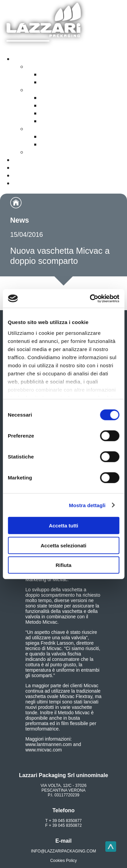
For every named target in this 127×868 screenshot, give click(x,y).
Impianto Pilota (62, 121)
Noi (18, 183)
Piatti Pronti (44, 90)
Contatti (25, 168)
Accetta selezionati (63, 545)
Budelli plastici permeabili (77, 144)
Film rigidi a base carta (74, 74)
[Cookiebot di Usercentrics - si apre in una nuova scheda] (90, 298)
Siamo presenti (35, 175)
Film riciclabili (47, 67)
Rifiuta (63, 565)
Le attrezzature (62, 113)
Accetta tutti (63, 526)
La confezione (61, 98)
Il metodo (54, 105)
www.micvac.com (44, 750)
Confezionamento (53, 152)
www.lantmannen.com (49, 744)
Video (22, 160)
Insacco (38, 129)
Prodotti (25, 59)
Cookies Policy (63, 861)
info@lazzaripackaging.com (64, 851)
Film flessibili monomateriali (81, 82)
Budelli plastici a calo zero (78, 137)
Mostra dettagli (87, 505)
